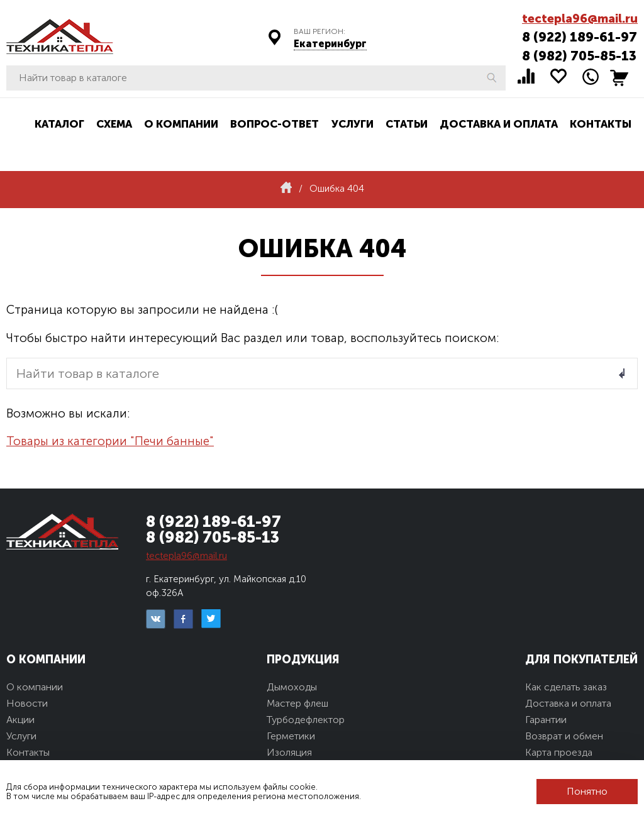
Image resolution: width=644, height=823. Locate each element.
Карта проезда (559, 752)
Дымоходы (292, 687)
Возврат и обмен (564, 736)
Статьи (407, 124)
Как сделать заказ (566, 687)
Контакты (601, 124)
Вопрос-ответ (275, 124)
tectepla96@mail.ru (580, 19)
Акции (20, 720)
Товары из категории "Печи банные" (110, 441)
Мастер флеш (297, 703)
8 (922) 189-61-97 (580, 37)
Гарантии (546, 720)
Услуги (353, 124)
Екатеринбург (330, 44)
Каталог (59, 124)
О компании (181, 124)
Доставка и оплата (499, 124)
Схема (114, 124)
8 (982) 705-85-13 (579, 56)
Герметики (291, 736)
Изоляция (289, 752)
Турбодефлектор (306, 720)
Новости (27, 703)
